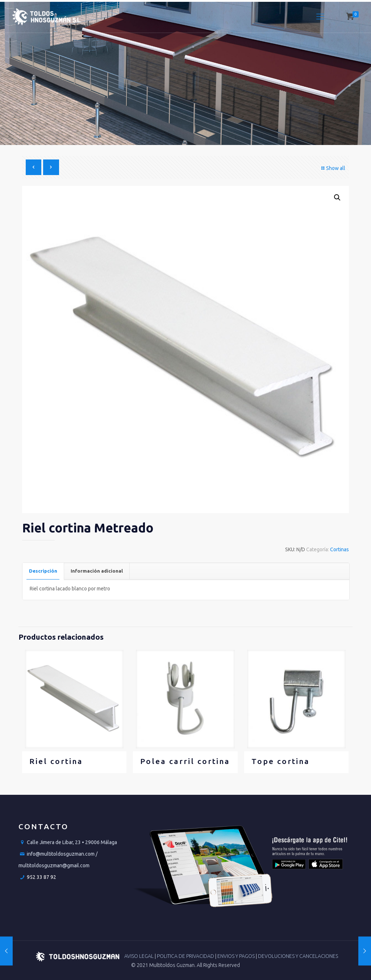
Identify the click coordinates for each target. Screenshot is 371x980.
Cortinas (339, 549)
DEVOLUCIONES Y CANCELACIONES (298, 956)
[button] (337, 198)
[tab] (43, 571)
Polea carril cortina (185, 761)
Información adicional (97, 571)
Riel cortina (56, 761)
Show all (332, 168)
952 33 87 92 (41, 877)
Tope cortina (281, 761)
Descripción (43, 571)
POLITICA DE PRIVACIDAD (186, 956)
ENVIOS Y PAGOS (237, 956)
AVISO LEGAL (139, 956)
